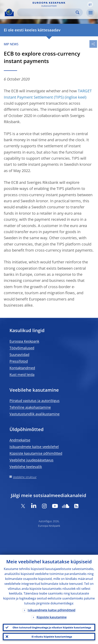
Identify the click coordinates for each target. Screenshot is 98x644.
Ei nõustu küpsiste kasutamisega (52, 637)
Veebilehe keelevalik (26, 467)
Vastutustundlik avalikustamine (35, 414)
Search (78, 12)
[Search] (47, 12)
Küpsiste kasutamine (52, 617)
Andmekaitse (20, 440)
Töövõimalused (22, 348)
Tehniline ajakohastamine (30, 407)
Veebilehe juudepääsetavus (31, 460)
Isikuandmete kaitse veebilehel (34, 447)
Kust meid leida (22, 375)
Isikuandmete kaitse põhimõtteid (51, 610)
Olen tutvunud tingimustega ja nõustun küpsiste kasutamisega (52, 627)
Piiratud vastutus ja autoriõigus (35, 401)
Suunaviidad (19, 355)
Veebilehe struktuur (25, 477)
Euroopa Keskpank (24, 341)
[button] (90, 4)
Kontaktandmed (22, 368)
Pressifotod (19, 361)
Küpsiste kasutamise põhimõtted (36, 453)
